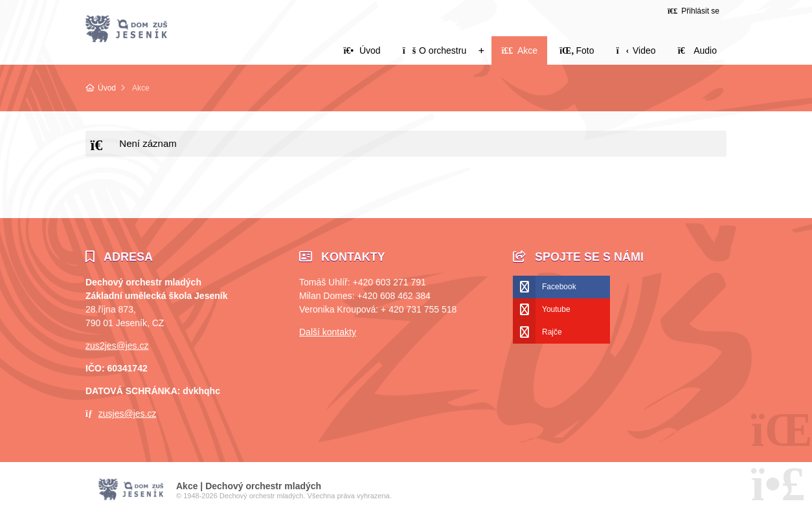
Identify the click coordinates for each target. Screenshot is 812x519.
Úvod (126, 29)
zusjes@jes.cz (128, 414)
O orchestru (434, 50)
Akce (519, 50)
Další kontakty (328, 332)
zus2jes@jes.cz (117, 346)
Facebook (559, 287)
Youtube (556, 309)
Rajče (552, 332)
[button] (694, 11)
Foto (577, 50)
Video (636, 50)
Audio (697, 50)
